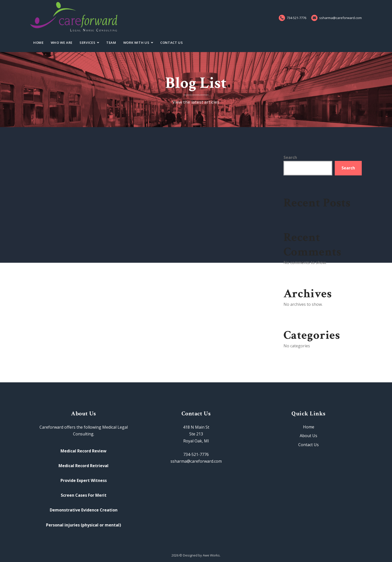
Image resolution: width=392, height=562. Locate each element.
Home (38, 43)
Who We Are (62, 43)
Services (87, 43)
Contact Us (172, 43)
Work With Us (136, 43)
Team (111, 43)
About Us (308, 436)
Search (290, 157)
